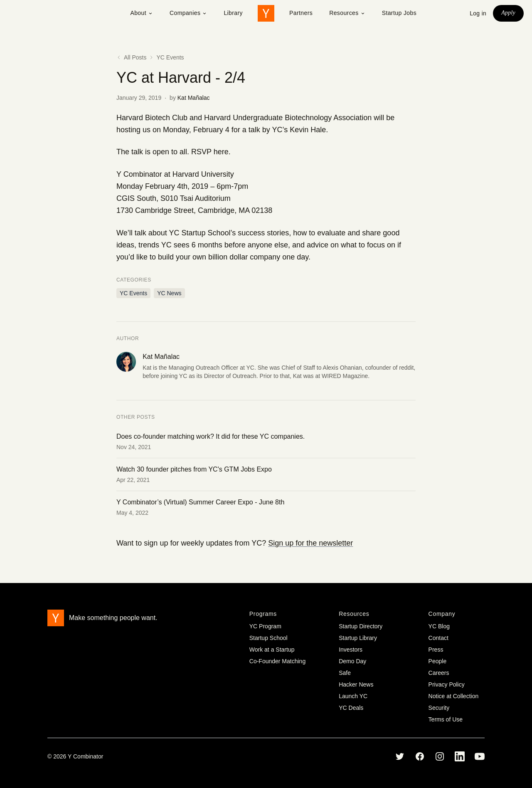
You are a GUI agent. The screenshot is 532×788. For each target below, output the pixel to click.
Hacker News (356, 684)
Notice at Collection (454, 696)
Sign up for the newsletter (310, 543)
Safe (345, 673)
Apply (508, 13)
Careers (439, 673)
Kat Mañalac (194, 98)
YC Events (170, 57)
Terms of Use (446, 719)
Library (233, 13)
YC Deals (351, 708)
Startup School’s (208, 233)
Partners (301, 13)
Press (436, 650)
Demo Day (352, 661)
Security (439, 708)
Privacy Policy (447, 684)
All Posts (131, 57)
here (221, 152)
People (438, 661)
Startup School (268, 638)
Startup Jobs (399, 13)
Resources (347, 13)
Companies (188, 13)
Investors (351, 650)
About (142, 13)
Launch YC (353, 696)
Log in (478, 13)
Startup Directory (361, 626)
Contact (438, 638)
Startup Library (358, 638)
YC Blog (439, 626)
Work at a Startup (272, 650)
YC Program (265, 626)
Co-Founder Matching (277, 661)
